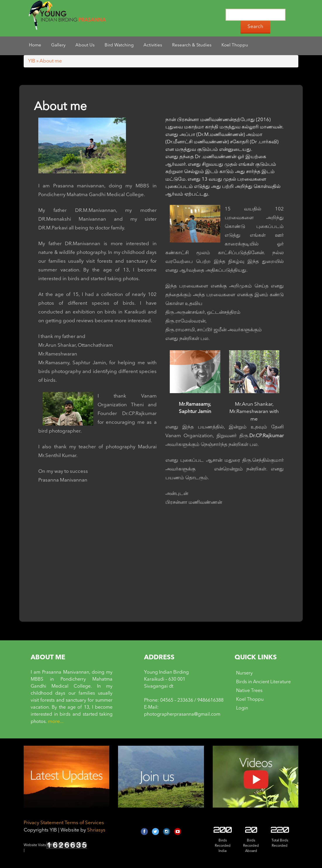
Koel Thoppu (235, 45)
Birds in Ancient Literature (263, 682)
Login (242, 708)
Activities (153, 45)
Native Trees (249, 691)
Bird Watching (119, 45)
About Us (85, 45)
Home (35, 45)
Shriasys (96, 830)
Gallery (58, 45)
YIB (32, 61)
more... (56, 722)
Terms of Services (84, 823)
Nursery (244, 673)
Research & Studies (192, 45)
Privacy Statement (44, 823)
